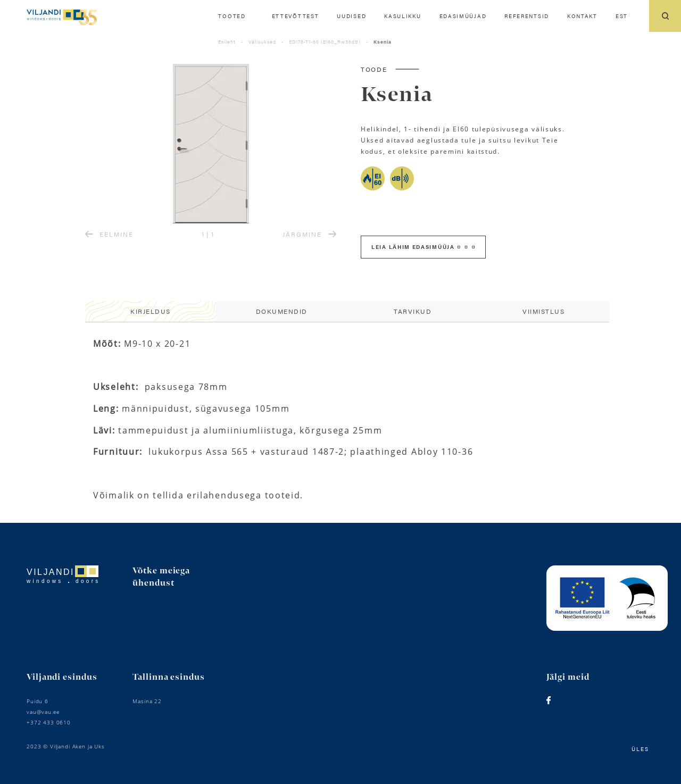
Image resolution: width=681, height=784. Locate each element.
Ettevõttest (296, 16)
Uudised (351, 16)
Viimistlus (543, 311)
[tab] (151, 312)
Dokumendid (282, 311)
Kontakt (582, 16)
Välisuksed (262, 42)
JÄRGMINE (309, 234)
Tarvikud (413, 311)
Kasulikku (402, 16)
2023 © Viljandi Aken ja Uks (66, 746)
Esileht (227, 42)
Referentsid (527, 16)
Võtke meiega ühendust (161, 577)
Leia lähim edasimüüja (423, 247)
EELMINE (109, 234)
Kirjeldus (151, 311)
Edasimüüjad (463, 16)
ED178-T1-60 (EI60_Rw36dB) (325, 42)
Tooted (232, 16)
